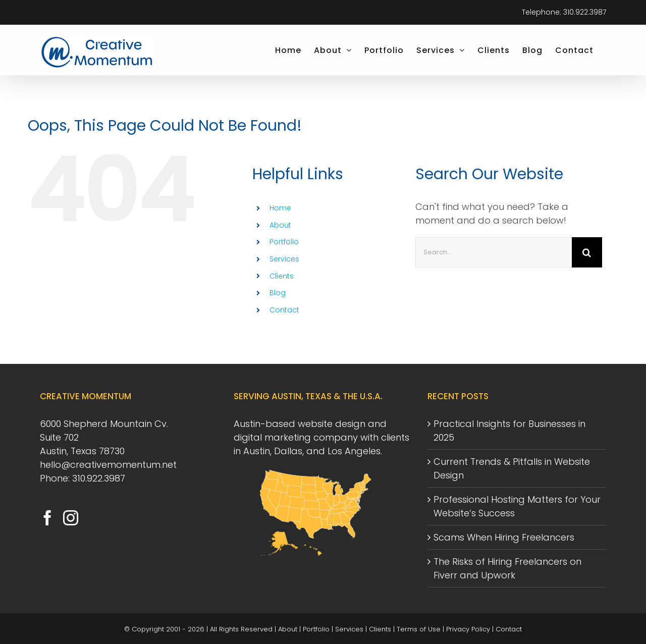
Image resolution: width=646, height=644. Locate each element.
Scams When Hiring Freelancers (504, 537)
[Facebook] (47, 518)
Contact (284, 310)
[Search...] (494, 252)
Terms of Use (419, 629)
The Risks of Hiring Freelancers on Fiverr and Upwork (507, 568)
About (280, 225)
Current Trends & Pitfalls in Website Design (512, 468)
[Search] (587, 252)
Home (280, 208)
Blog (278, 293)
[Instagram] (71, 518)
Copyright (148, 629)
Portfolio (284, 242)
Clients (282, 276)
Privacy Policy (468, 629)
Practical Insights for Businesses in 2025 (509, 431)
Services (284, 259)
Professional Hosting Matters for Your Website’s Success (517, 506)
